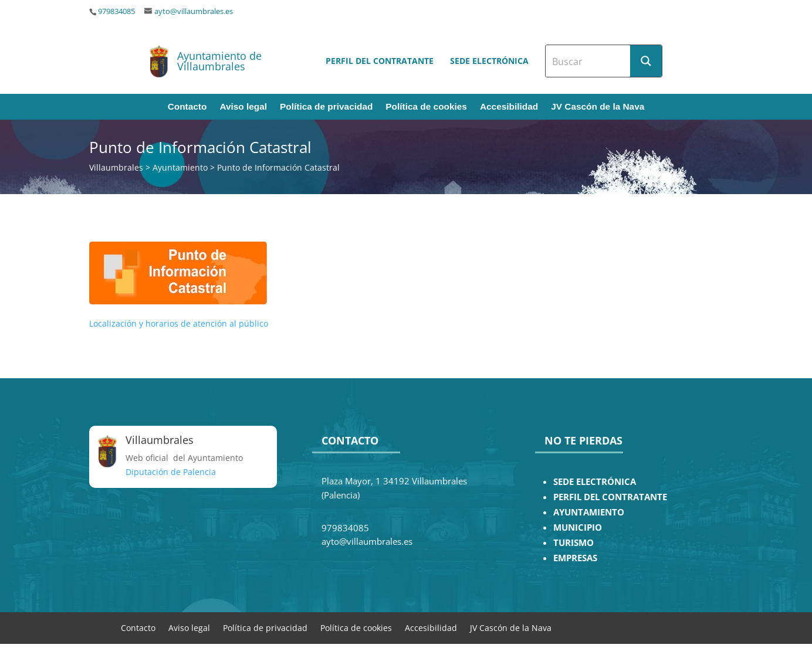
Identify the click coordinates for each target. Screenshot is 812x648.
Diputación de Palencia (171, 472)
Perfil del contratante (380, 61)
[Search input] (588, 61)
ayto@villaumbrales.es (194, 11)
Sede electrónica (489, 61)
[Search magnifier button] (646, 61)
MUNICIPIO (578, 527)
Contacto (187, 107)
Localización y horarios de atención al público (179, 323)
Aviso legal (243, 107)
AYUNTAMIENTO (589, 512)
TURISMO (574, 543)
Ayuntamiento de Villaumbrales (219, 61)
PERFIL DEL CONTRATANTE (610, 497)
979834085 (116, 11)
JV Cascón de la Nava (598, 107)
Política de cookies (426, 107)
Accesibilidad (509, 107)
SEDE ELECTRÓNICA (595, 482)
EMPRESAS (575, 558)
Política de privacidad (326, 107)
